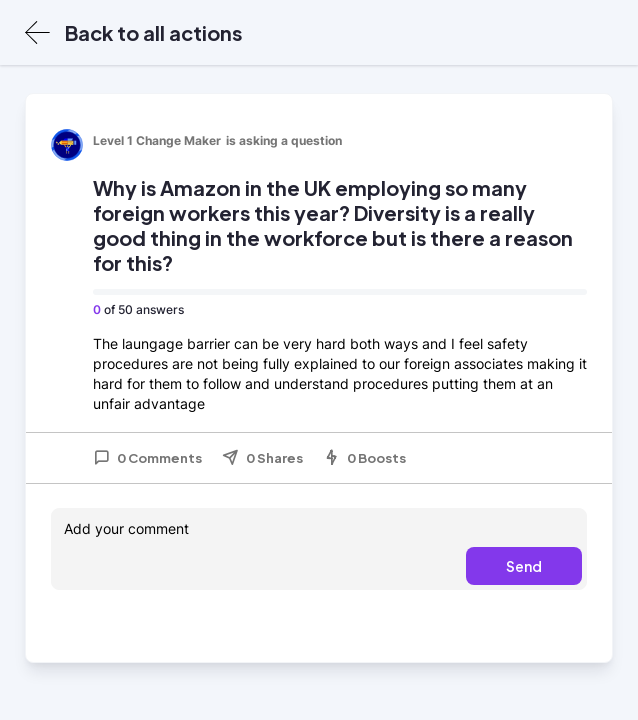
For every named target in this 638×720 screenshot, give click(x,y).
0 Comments (147, 458)
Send (524, 566)
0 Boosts (364, 458)
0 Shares (262, 458)
